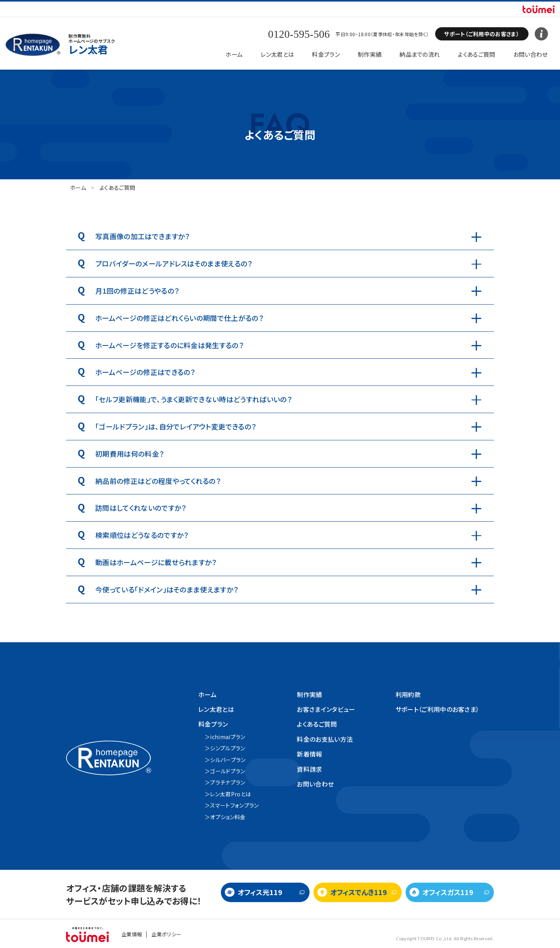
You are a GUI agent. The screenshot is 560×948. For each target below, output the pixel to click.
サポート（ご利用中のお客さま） (437, 709)
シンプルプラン (227, 748)
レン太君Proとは (230, 794)
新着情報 (309, 754)
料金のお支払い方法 (325, 739)
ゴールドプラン (227, 771)
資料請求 (309, 769)
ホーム (234, 54)
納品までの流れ (420, 54)
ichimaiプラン (227, 737)
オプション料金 (228, 817)
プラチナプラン (227, 782)
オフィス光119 (260, 892)
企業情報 (132, 934)
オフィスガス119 (448, 892)
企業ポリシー (166, 934)
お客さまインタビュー (326, 709)
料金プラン (326, 54)
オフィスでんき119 (359, 892)
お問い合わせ (531, 54)
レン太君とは (277, 54)
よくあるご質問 (476, 54)
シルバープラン (228, 760)
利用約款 (408, 694)
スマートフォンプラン (234, 805)
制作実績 (370, 54)
